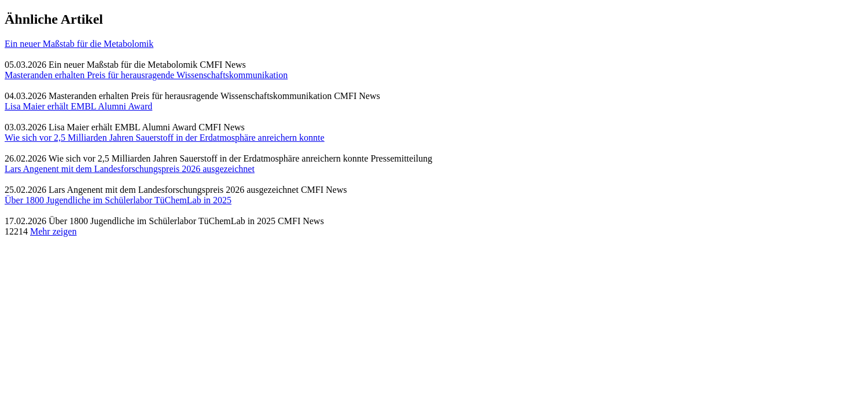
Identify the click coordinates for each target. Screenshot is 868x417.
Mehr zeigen (53, 231)
